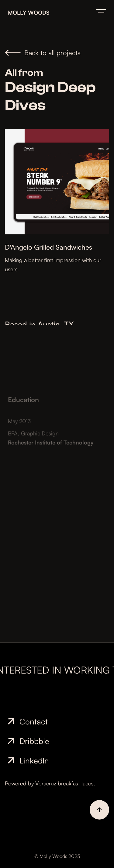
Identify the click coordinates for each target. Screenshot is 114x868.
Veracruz (46, 783)
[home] (49, 11)
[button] (101, 11)
